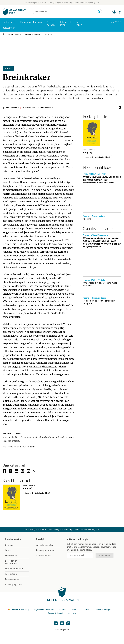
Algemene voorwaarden (44, 610)
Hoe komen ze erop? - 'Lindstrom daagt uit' (99, 302)
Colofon (63, 610)
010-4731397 (116, 22)
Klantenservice (13, 539)
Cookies (86, 610)
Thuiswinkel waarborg (19, 610)
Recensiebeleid (12, 579)
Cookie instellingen (103, 610)
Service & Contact (55, 613)
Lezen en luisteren (14, 569)
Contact (9, 550)
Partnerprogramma (14, 585)
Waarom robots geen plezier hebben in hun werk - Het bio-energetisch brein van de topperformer (102, 242)
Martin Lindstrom (13, 194)
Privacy (75, 610)
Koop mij (58, 190)
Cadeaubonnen (43, 556)
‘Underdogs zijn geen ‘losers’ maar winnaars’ (100, 284)
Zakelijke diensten (45, 545)
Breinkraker (48, 34)
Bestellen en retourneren (11, 562)
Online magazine (15, 34)
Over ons (9, 545)
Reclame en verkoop (32, 34)
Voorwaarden (11, 556)
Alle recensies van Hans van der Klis (20, 447)
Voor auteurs (11, 574)
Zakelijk (40, 539)
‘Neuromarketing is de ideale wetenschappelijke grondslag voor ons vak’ (102, 180)
